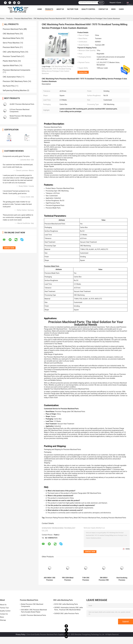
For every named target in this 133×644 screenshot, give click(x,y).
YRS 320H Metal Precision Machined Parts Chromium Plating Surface (68, 579)
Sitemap (3, 620)
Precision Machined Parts (23, 19)
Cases (121, 9)
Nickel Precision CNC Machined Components (32, 605)
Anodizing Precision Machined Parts (114, 518)
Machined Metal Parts (11, 38)
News (113, 9)
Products (49, 9)
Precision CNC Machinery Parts (15, 81)
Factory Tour (73, 9)
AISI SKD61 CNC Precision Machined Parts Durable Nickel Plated (50, 579)
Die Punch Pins (9, 86)
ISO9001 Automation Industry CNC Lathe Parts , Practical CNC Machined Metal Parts (69, 609)
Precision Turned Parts (12, 56)
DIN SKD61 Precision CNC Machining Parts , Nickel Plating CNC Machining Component (104, 579)
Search (101, 3)
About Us (60, 9)
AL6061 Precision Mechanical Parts (22, 104)
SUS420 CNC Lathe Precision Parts (67, 613)
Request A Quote (115, 3)
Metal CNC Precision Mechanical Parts (87, 518)
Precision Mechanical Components (17, 70)
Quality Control (88, 9)
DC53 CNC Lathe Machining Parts (66, 604)
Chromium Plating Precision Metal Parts (59, 518)
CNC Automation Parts (12, 77)
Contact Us (103, 9)
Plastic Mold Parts (10, 61)
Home (40, 9)
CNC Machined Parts (11, 34)
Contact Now (83, 72)
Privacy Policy (21, 634)
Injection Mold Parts (11, 65)
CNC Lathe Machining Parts (14, 52)
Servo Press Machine (11, 43)
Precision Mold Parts (11, 47)
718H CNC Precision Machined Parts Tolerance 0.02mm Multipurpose (86, 579)
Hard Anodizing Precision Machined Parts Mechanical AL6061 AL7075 (122, 579)
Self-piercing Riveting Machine (15, 90)
